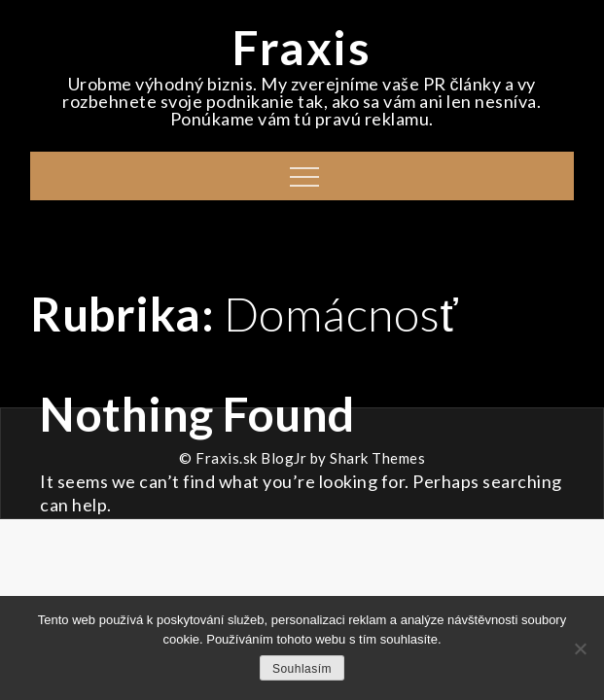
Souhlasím (302, 669)
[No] (580, 648)
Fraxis (302, 47)
